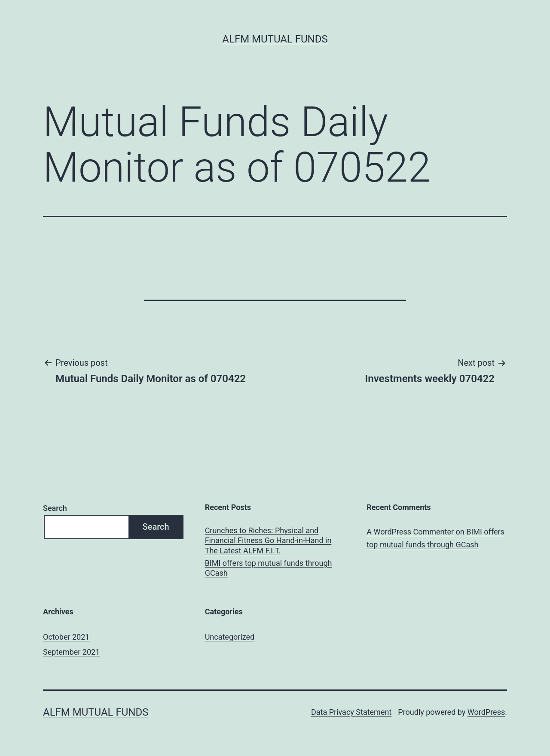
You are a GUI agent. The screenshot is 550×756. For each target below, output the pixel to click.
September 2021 (71, 652)
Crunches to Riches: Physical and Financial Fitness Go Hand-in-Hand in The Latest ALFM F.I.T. (268, 540)
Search (55, 508)
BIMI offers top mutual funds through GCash (269, 568)
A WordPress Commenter (410, 532)
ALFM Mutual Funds (275, 39)
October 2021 (66, 637)
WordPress (486, 712)
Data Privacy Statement (351, 712)
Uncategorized (230, 637)
